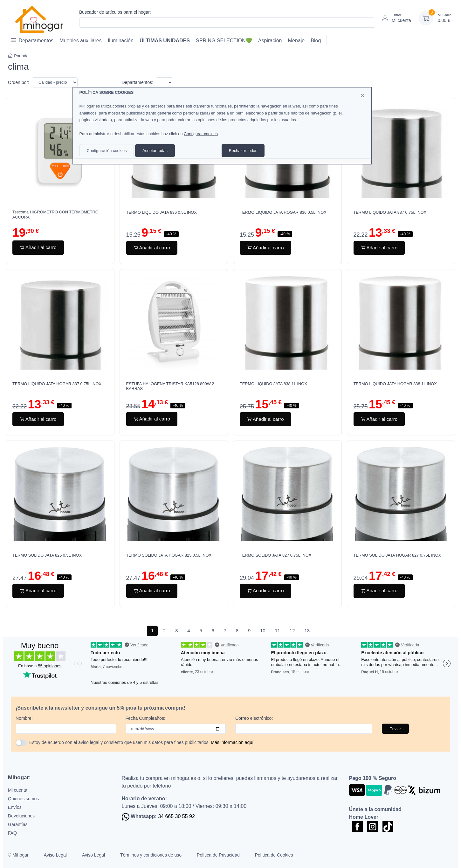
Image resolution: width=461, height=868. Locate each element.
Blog (316, 41)
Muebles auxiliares (81, 41)
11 (277, 631)
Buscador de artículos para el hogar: (115, 12)
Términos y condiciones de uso (151, 855)
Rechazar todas (243, 151)
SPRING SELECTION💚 (224, 41)
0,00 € (445, 18)
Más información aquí (232, 742)
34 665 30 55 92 (176, 816)
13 (307, 631)
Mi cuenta (18, 790)
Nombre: (24, 718)
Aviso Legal (55, 855)
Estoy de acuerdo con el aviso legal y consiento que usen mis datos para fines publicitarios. (141, 742)
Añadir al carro (38, 247)
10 (263, 631)
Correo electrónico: (254, 718)
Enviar (395, 729)
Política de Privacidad (218, 855)
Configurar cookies (201, 134)
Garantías (18, 824)
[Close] (362, 95)
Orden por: (19, 82)
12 (292, 631)
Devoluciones (21, 816)
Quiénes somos (23, 799)
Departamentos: (138, 82)
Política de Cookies (274, 855)
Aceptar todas (155, 151)
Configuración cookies (107, 151)
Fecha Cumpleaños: (145, 718)
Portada (18, 56)
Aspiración (270, 41)
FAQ (12, 833)
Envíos (15, 807)
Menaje (296, 41)
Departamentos (32, 40)
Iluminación (121, 41)
